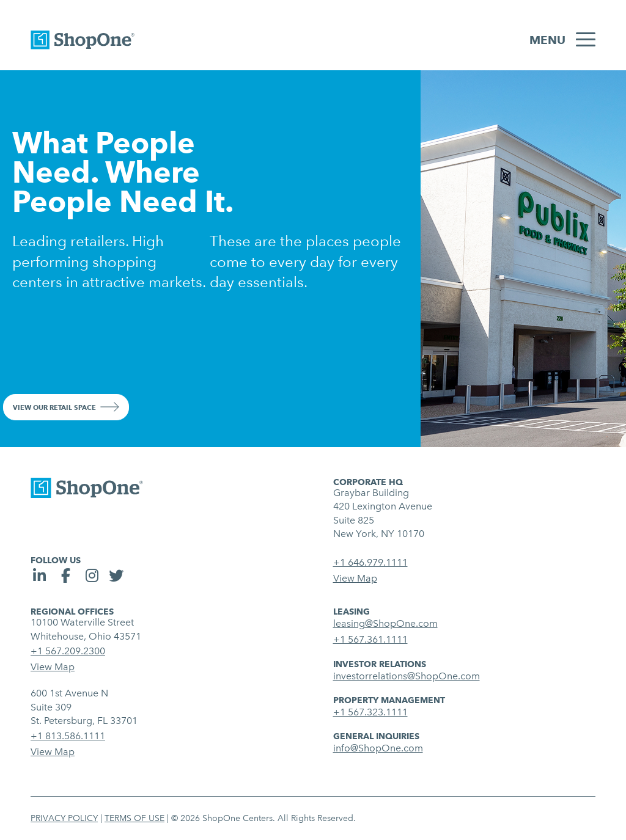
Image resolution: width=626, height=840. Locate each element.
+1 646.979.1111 (370, 562)
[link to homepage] (83, 43)
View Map (355, 578)
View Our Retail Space (54, 407)
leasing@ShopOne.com (385, 623)
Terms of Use (134, 818)
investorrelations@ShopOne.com (407, 676)
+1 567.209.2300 (68, 651)
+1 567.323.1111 (370, 712)
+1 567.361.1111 (370, 639)
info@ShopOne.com (378, 748)
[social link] (41, 578)
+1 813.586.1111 (68, 736)
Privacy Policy (64, 818)
